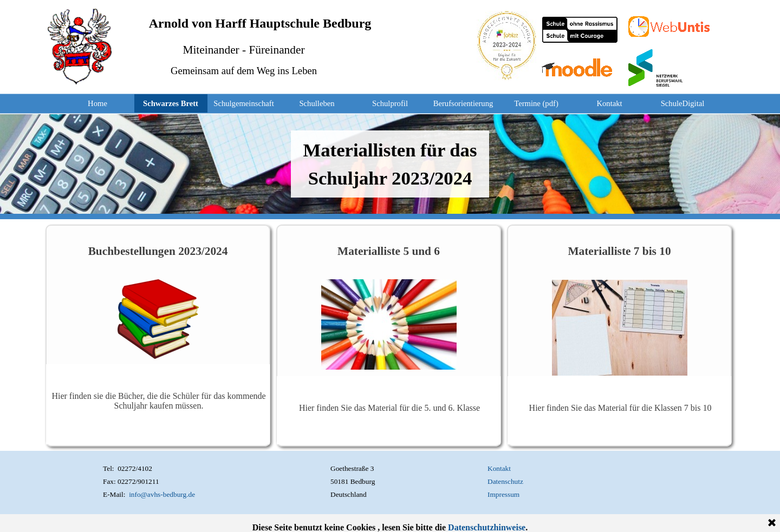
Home (97, 103)
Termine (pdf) (536, 103)
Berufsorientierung (463, 103)
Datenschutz (505, 481)
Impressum (503, 494)
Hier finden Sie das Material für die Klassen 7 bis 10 (620, 408)
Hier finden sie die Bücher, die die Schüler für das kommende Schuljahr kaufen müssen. (158, 401)
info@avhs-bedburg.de (162, 494)
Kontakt (609, 103)
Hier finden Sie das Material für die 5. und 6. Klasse (389, 408)
